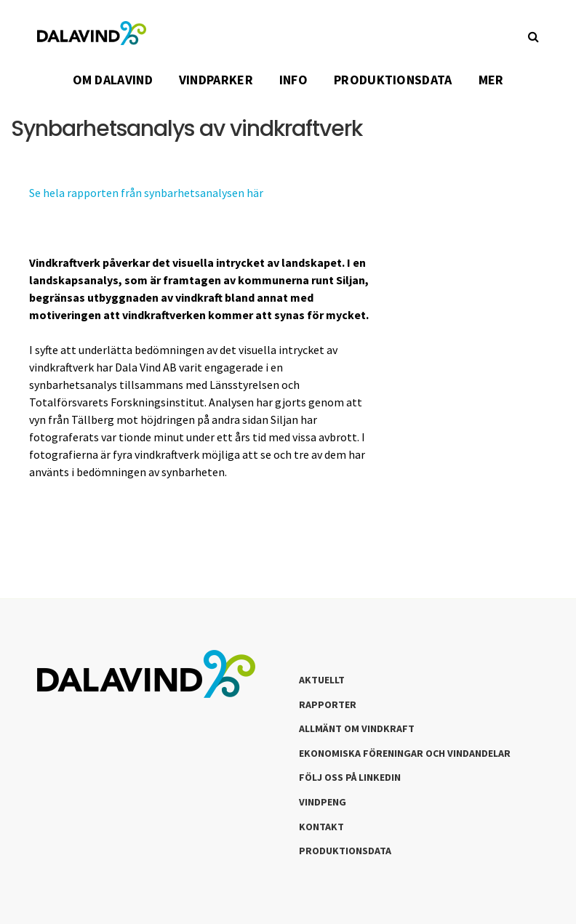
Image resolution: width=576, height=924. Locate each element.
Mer (491, 80)
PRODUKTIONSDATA (393, 80)
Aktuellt (322, 680)
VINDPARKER (216, 80)
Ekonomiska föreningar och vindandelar (405, 753)
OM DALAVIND (113, 80)
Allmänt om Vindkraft (357, 728)
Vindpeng (323, 802)
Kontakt (321, 827)
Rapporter (328, 704)
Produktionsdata (345, 851)
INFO (293, 80)
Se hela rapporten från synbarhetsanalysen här (146, 193)
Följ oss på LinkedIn (350, 777)
